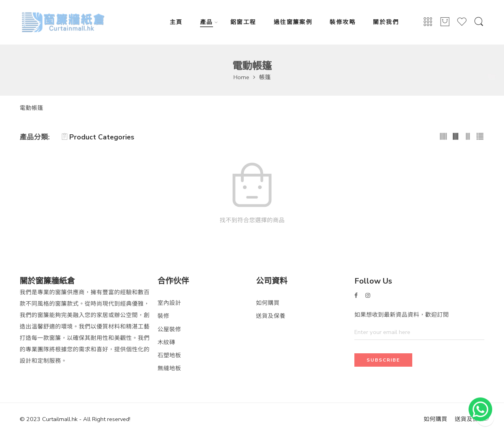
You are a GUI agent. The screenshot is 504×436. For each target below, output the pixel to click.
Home (241, 77)
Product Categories (98, 137)
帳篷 (265, 77)
